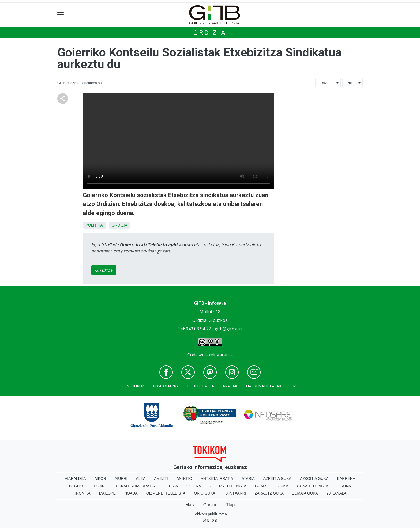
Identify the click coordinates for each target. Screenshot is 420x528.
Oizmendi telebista (166, 493)
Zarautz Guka (269, 493)
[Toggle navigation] (61, 15)
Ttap (230, 505)
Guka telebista (312, 486)
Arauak (230, 386)
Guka (283, 486)
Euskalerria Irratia (134, 486)
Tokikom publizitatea (210, 514)
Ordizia (210, 33)
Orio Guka (205, 493)
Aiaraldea (75, 478)
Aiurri (121, 478)
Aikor (100, 478)
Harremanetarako (265, 386)
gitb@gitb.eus (228, 329)
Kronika (82, 493)
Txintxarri (235, 493)
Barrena (346, 478)
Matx (190, 505)
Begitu (76, 486)
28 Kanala (337, 493)
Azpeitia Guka (277, 478)
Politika (94, 225)
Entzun (325, 83)
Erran (98, 486)
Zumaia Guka (305, 493)
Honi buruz (132, 386)
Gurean (210, 505)
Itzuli (349, 83)
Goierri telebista (228, 486)
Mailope (107, 493)
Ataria (248, 478)
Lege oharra (166, 386)
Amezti (161, 478)
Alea (141, 478)
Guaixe (262, 486)
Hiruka (344, 486)
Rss (296, 386)
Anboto (184, 478)
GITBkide (104, 270)
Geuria (171, 486)
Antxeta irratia (217, 478)
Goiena (194, 486)
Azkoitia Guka (314, 478)
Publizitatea (201, 386)
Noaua (131, 493)
